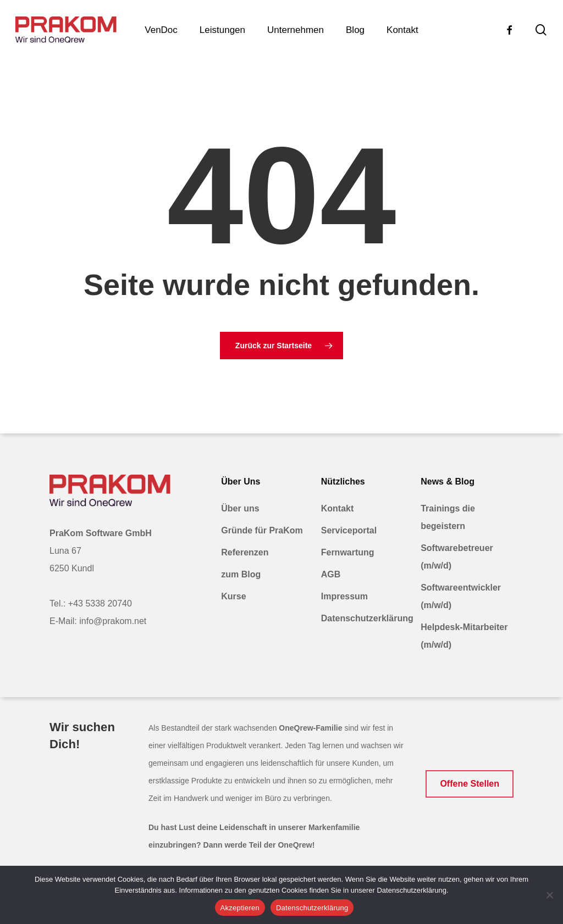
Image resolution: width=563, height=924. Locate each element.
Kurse (233, 596)
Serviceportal (349, 530)
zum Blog (241, 574)
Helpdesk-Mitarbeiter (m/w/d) (464, 636)
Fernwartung (348, 552)
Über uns (240, 508)
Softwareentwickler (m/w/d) (461, 596)
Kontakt (338, 508)
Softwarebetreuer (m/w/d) (457, 557)
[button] (470, 784)
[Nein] (549, 895)
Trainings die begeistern (448, 517)
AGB (331, 574)
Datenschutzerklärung (366, 618)
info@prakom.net (113, 621)
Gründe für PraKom (262, 530)
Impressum (344, 596)
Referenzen (245, 552)
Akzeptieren (240, 908)
